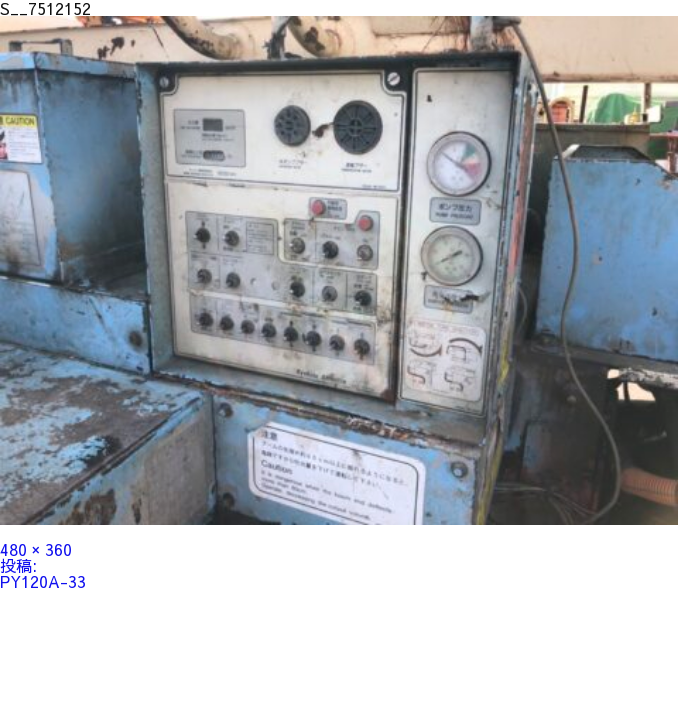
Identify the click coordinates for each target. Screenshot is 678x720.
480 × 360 (36, 549)
